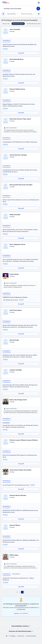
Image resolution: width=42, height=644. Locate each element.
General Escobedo (18, 24)
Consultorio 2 (16, 574)
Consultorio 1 (7, 40)
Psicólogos (13, 636)
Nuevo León (6, 24)
